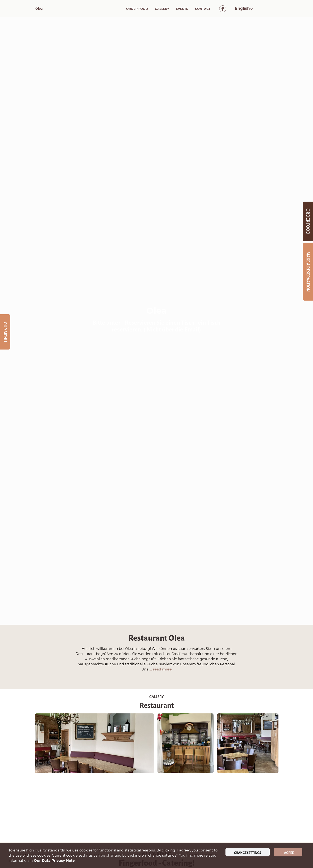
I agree (288, 853)
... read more (160, 669)
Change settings (248, 853)
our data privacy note (54, 861)
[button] (245, 9)
